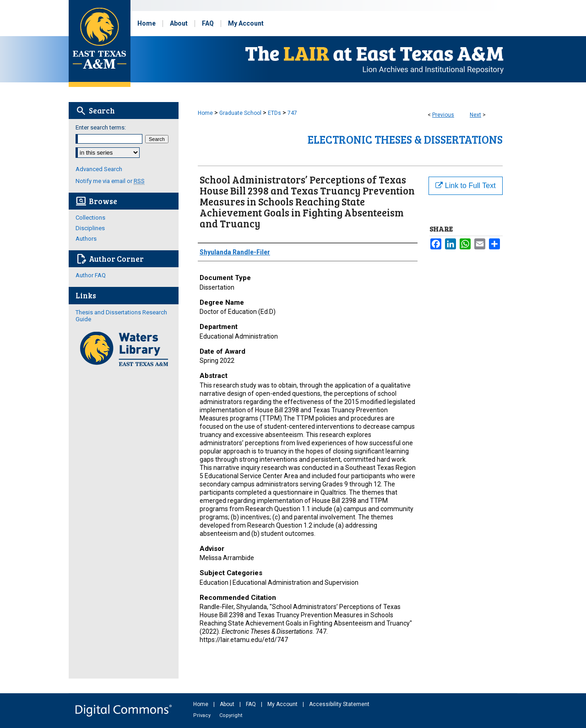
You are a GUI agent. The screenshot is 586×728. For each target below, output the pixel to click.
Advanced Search (99, 169)
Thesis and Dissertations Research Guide (121, 316)
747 (292, 113)
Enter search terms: (101, 127)
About (228, 704)
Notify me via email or (110, 181)
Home (205, 113)
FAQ (252, 704)
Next (475, 115)
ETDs (274, 113)
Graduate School (240, 113)
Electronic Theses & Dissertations (405, 139)
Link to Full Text (465, 186)
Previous (443, 115)
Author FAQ (91, 275)
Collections (90, 218)
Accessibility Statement (339, 704)
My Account (283, 704)
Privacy (203, 715)
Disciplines (90, 228)
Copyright (231, 715)
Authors (86, 239)
